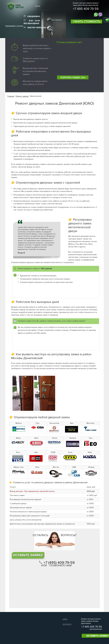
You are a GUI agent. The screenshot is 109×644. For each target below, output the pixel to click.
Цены (37, 6)
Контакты (67, 624)
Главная (11, 96)
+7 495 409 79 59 (86, 9)
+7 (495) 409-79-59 (59, 563)
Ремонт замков (22, 96)
